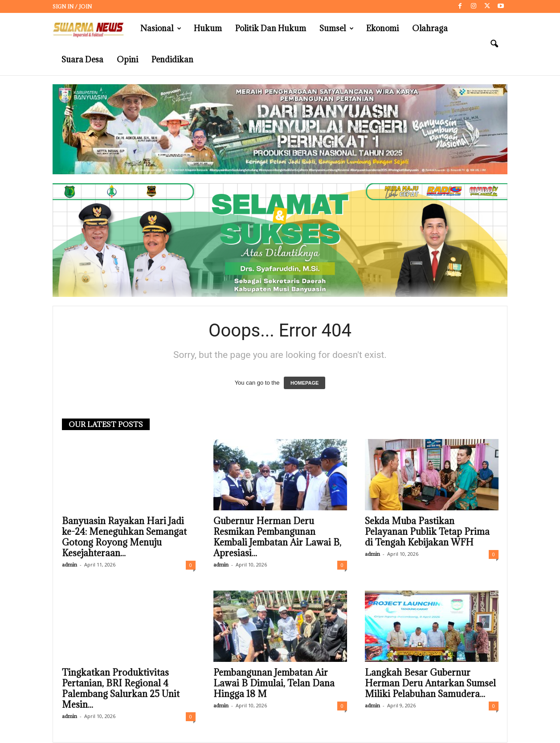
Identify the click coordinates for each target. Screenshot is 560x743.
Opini (127, 60)
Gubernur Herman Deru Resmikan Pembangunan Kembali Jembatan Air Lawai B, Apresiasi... (277, 537)
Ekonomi (382, 28)
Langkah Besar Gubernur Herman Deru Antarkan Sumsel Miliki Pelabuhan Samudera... (430, 683)
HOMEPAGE (305, 383)
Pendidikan (172, 60)
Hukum (208, 28)
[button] (494, 44)
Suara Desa (82, 60)
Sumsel (337, 29)
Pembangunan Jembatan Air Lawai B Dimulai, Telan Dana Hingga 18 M (274, 683)
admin (69, 564)
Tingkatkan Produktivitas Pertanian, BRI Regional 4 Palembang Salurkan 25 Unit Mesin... (121, 689)
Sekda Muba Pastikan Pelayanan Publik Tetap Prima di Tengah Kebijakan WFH (427, 532)
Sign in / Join (72, 6)
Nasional (161, 29)
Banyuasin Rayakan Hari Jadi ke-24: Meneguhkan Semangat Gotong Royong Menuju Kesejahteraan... (124, 537)
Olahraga (430, 28)
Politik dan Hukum (271, 28)
